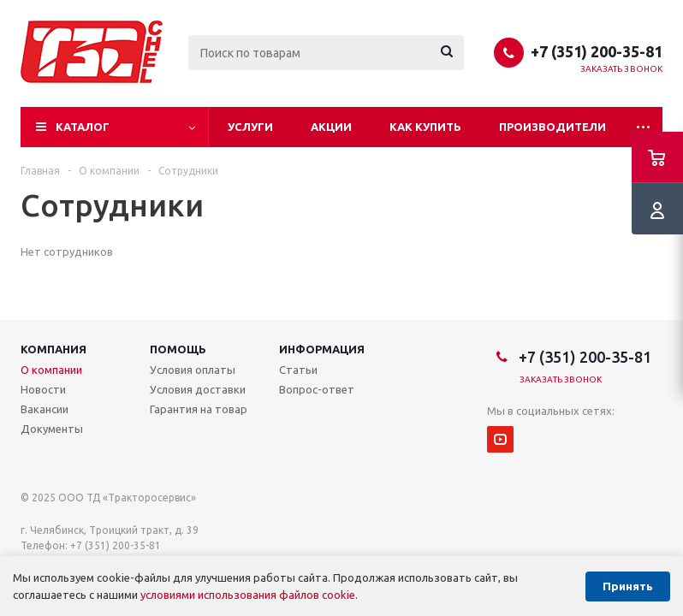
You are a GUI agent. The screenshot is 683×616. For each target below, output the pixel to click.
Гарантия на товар (199, 409)
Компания (53, 349)
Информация (322, 349)
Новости (43, 389)
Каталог (83, 127)
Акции (331, 127)
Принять (628, 586)
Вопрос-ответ (317, 389)
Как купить (425, 127)
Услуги (250, 127)
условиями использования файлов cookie (248, 595)
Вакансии (45, 409)
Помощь (178, 349)
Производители (552, 127)
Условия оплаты (193, 370)
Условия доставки (198, 389)
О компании (51, 370)
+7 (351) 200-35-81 (597, 51)
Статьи (298, 370)
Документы (52, 429)
